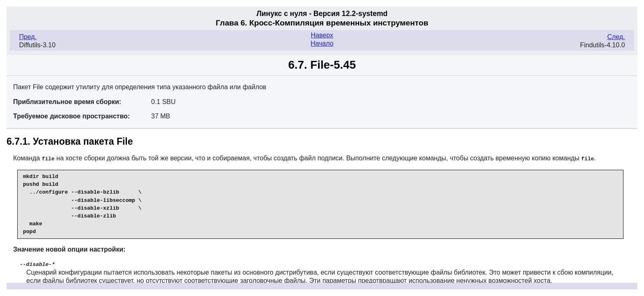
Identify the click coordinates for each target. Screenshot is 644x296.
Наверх (322, 35)
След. (616, 37)
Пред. (28, 37)
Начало (322, 43)
